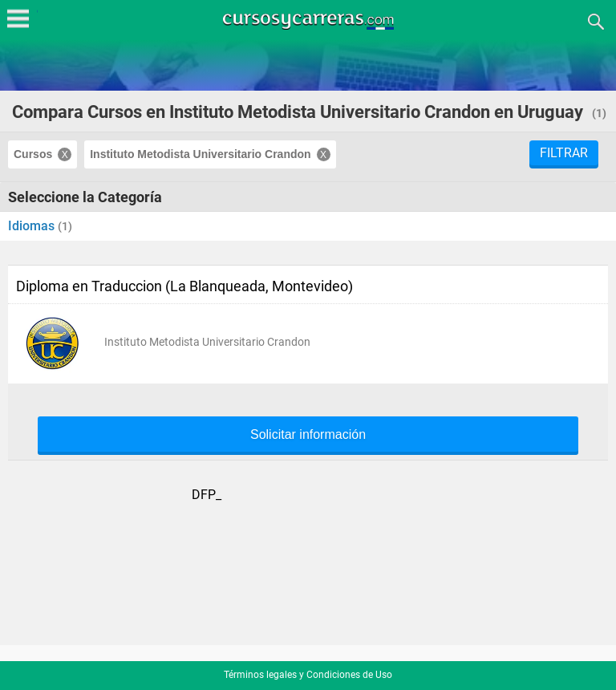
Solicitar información (308, 435)
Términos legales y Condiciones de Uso (308, 675)
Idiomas (33, 226)
